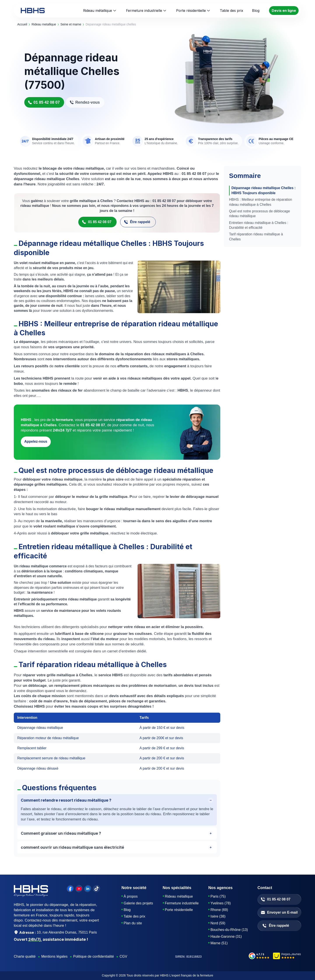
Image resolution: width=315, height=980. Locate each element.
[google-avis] (259, 957)
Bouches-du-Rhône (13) (229, 930)
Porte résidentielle (191, 11)
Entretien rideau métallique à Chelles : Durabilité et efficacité (259, 225)
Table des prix (134, 916)
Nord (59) (218, 923)
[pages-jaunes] (287, 957)
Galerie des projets (138, 903)
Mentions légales (54, 956)
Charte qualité (25, 956)
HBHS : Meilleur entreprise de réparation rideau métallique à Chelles (261, 202)
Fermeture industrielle (144, 11)
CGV (123, 956)
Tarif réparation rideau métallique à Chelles (256, 237)
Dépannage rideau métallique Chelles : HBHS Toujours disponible (263, 190)
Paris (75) (218, 896)
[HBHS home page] (33, 11)
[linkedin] (88, 889)
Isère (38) (218, 916)
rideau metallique (44, 24)
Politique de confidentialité (94, 956)
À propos (131, 896)
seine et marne (71, 24)
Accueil (22, 24)
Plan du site (133, 923)
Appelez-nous (36, 441)
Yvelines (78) (221, 903)
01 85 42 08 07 (44, 102)
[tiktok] (96, 889)
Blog (127, 910)
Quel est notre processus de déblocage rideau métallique (259, 214)
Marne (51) (219, 943)
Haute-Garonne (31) (226, 937)
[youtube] (79, 889)
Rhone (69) (219, 910)
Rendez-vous (85, 102)
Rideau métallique (98, 11)
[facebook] (70, 889)
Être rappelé (137, 222)
